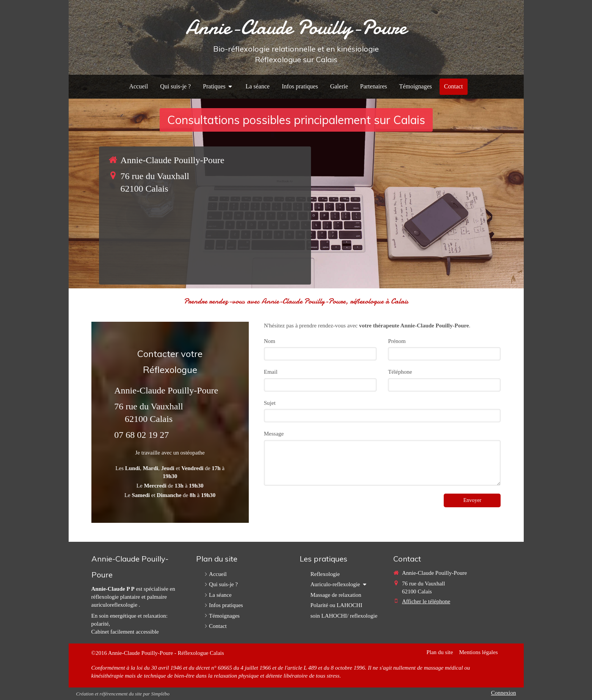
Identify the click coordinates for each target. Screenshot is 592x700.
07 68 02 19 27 (141, 435)
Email (271, 372)
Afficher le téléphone (426, 601)
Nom (270, 341)
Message (274, 434)
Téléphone (400, 372)
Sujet (270, 403)
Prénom (397, 341)
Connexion (504, 693)
